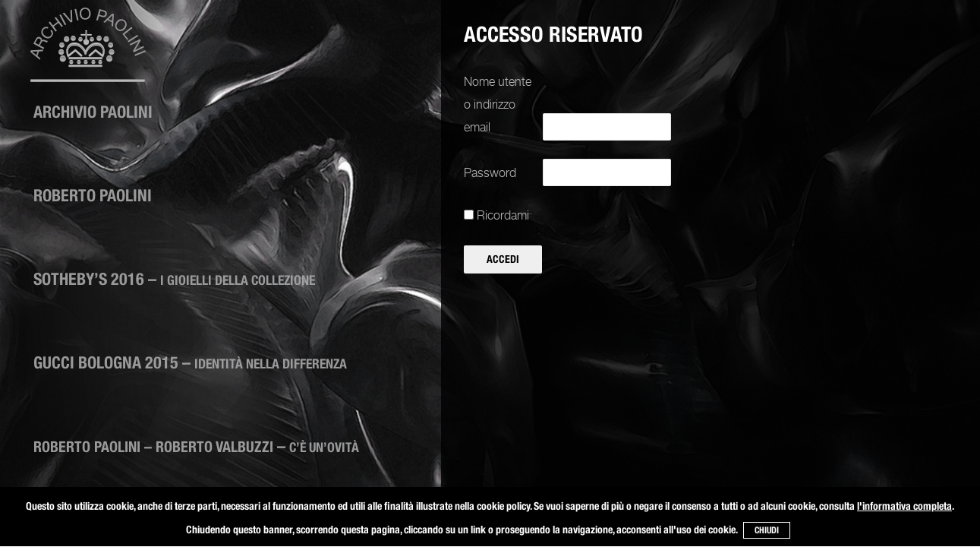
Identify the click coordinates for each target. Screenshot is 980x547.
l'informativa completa (904, 506)
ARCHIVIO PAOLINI (93, 112)
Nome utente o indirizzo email (498, 104)
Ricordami (496, 215)
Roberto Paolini (93, 195)
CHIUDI (767, 530)
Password (490, 173)
